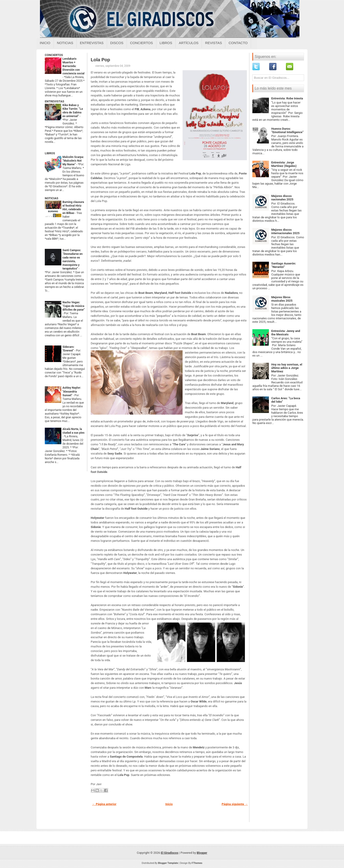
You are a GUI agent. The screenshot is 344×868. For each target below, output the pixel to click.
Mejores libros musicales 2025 (282, 299)
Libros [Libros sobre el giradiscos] (166, 43)
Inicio (45, 43)
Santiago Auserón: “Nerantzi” (284, 265)
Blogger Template (168, 863)
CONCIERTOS (54, 55)
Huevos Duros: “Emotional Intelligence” (287, 130)
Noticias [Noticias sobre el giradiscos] (65, 43)
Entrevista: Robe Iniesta (287, 98)
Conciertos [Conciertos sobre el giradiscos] (141, 43)
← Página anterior (104, 804)
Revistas (213, 43)
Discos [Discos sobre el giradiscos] (117, 43)
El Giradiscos (169, 853)
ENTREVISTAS (54, 101)
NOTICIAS (52, 198)
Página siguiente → (235, 804)
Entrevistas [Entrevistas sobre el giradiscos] (92, 43)
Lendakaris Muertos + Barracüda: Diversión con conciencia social (73, 66)
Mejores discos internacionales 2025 (285, 231)
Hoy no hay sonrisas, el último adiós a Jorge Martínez (287, 368)
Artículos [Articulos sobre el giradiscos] (189, 43)
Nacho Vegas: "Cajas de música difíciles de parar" (74, 306)
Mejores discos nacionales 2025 (282, 198)
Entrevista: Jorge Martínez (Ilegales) (284, 164)
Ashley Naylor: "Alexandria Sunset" (72, 391)
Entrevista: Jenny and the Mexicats (286, 333)
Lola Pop (100, 60)
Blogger (202, 853)
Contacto (238, 43)
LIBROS (50, 153)
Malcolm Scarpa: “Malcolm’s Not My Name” (73, 161)
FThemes (197, 863)
